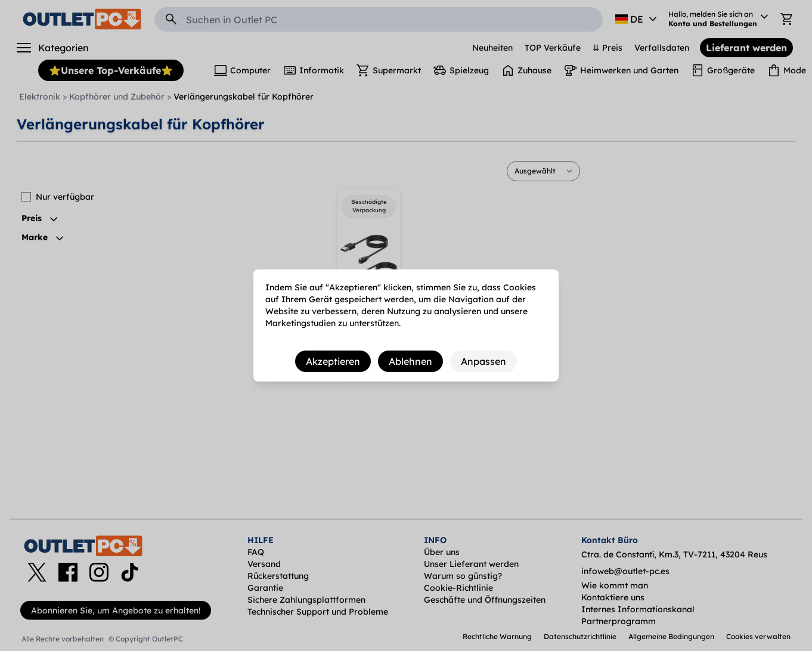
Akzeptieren (333, 361)
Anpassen (484, 361)
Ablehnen (410, 361)
